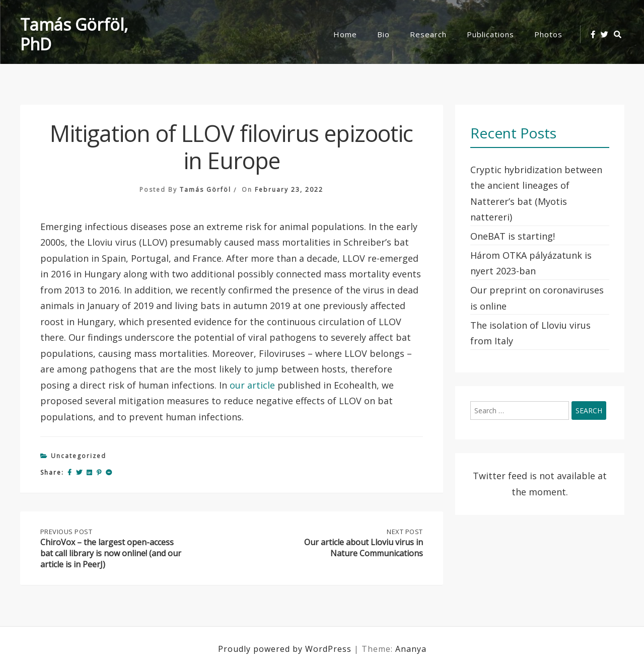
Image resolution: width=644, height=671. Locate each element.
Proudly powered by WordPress (286, 649)
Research (428, 34)
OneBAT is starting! (513, 236)
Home (345, 34)
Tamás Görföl (205, 190)
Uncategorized (79, 456)
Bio (383, 34)
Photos (548, 34)
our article (252, 385)
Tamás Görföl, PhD (74, 34)
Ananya (411, 649)
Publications (490, 34)
